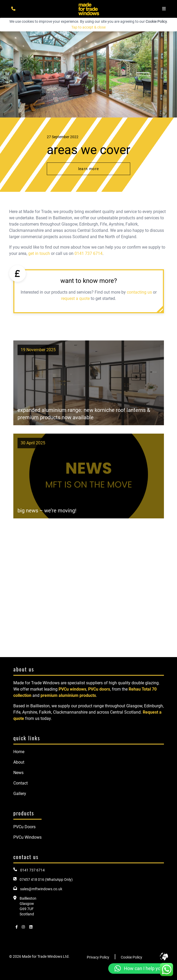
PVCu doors (99, 689)
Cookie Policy (156, 21)
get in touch (39, 253)
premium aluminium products (68, 695)
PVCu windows (72, 689)
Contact (21, 783)
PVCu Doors (24, 827)
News (18, 773)
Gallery (20, 794)
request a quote (75, 298)
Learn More (89, 169)
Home (19, 752)
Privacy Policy (98, 957)
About (19, 762)
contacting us (139, 292)
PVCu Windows (27, 837)
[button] (140, 968)
